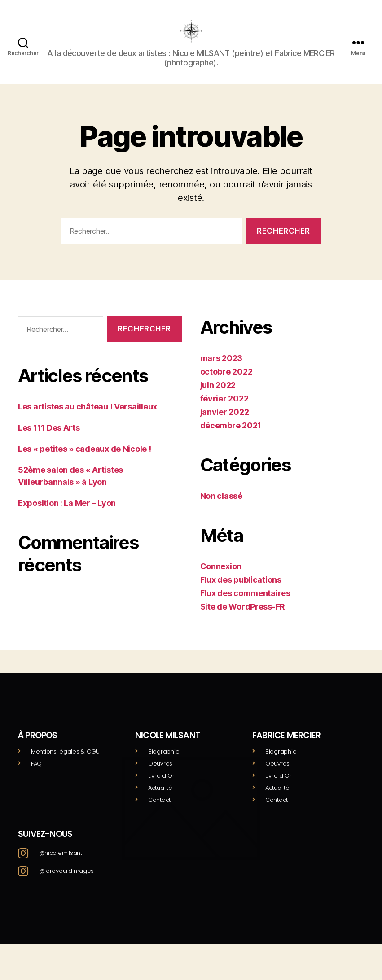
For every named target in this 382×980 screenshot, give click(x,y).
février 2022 (224, 412)
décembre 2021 (231, 439)
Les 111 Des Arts (49, 441)
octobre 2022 (226, 385)
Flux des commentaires (245, 607)
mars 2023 (222, 372)
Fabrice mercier (286, 749)
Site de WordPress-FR (243, 620)
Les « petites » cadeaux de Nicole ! (85, 462)
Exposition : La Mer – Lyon (67, 516)
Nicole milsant (168, 749)
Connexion (221, 580)
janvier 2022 (225, 425)
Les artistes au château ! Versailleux (88, 420)
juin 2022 (218, 399)
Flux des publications (241, 593)
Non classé (221, 509)
